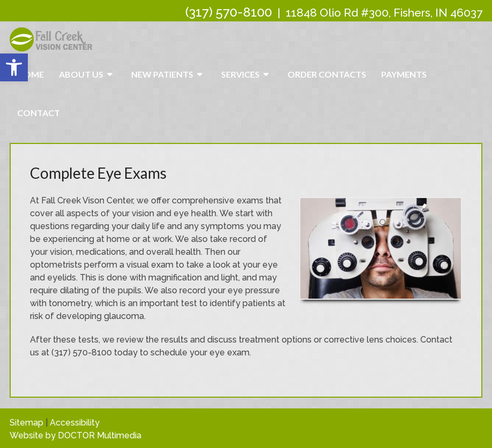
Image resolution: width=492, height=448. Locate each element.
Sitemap (27, 423)
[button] (14, 67)
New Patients (162, 74)
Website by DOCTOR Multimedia (75, 435)
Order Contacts (327, 74)
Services (240, 74)
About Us (81, 74)
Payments (404, 74)
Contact (39, 113)
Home (31, 74)
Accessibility (75, 423)
